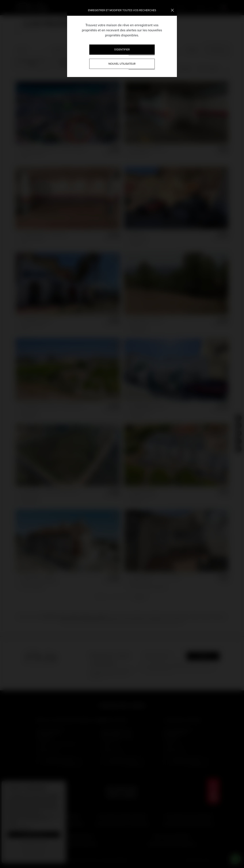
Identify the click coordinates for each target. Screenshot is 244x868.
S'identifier (122, 50)
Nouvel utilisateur (122, 64)
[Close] (172, 10)
